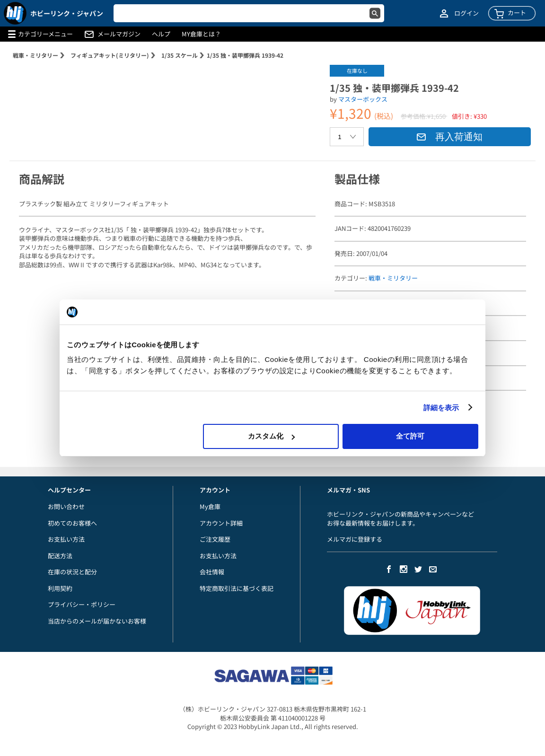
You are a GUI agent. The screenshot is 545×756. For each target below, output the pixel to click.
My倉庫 (210, 506)
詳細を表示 (441, 408)
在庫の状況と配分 (72, 572)
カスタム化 (271, 436)
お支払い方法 (66, 539)
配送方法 (60, 556)
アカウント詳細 (221, 523)
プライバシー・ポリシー (82, 604)
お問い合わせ (66, 506)
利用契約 (60, 588)
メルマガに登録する (355, 539)
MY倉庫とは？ (201, 34)
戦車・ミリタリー (35, 55)
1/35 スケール (180, 55)
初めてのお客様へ (72, 523)
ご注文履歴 (215, 539)
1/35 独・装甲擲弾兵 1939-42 (245, 55)
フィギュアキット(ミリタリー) (110, 55)
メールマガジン (119, 34)
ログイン (466, 13)
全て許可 (410, 436)
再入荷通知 (449, 137)
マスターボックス (363, 99)
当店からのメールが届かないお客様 (97, 621)
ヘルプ (161, 34)
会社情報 (212, 572)
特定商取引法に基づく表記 (237, 588)
